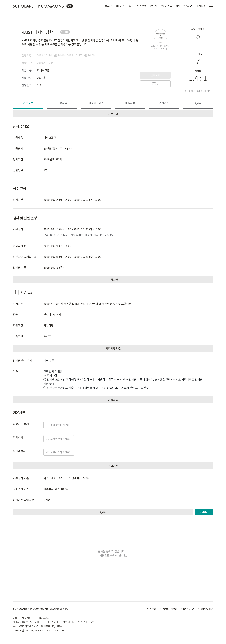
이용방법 (142, 6)
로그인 (108, 6)
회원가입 (120, 6)
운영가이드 (166, 6)
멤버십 (153, 6)
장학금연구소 (185, 6)
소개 (131, 6)
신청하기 (155, 75)
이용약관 (152, 609)
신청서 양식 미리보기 (59, 425)
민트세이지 (187, 609)
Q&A (198, 103)
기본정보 (28, 103)
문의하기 (204, 512)
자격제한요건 (96, 103)
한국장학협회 (205, 609)
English (201, 6)
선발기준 (164, 103)
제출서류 (130, 103)
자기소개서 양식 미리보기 (59, 439)
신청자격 (62, 103)
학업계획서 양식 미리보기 (59, 452)
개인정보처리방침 (168, 609)
